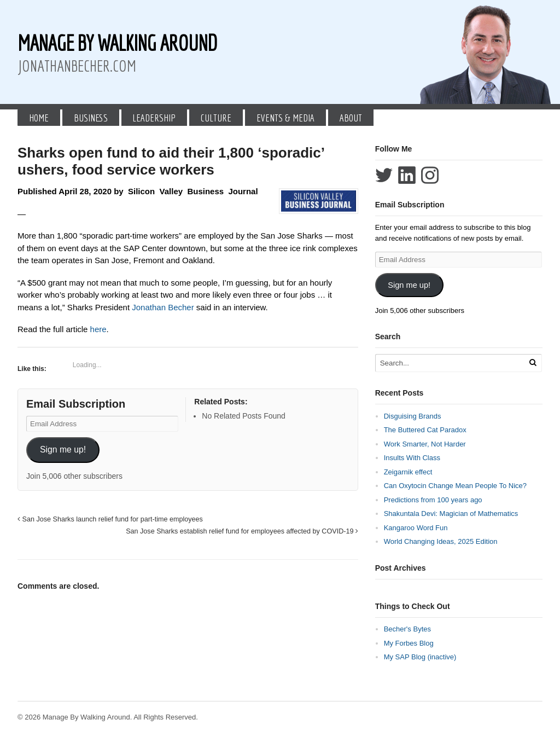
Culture (216, 118)
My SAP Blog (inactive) (420, 657)
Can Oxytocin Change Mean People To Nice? (455, 486)
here (98, 329)
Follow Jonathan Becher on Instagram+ (430, 175)
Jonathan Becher (163, 307)
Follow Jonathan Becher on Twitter (384, 175)
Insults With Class (412, 458)
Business (91, 118)
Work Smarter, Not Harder (425, 444)
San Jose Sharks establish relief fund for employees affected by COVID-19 (242, 531)
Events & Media (285, 118)
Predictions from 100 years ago (433, 500)
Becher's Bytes (407, 629)
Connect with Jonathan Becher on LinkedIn (407, 175)
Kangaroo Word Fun (416, 528)
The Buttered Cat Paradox (425, 430)
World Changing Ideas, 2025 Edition (441, 541)
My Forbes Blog (409, 643)
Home (39, 118)
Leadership (154, 118)
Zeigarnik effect (408, 472)
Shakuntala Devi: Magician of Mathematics (451, 514)
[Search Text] (451, 363)
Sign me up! (63, 449)
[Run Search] (533, 362)
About (351, 118)
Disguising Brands (413, 416)
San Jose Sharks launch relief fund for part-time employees (110, 519)
